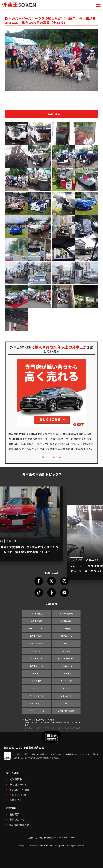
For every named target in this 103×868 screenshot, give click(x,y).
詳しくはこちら (51, 457)
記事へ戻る (51, 114)
